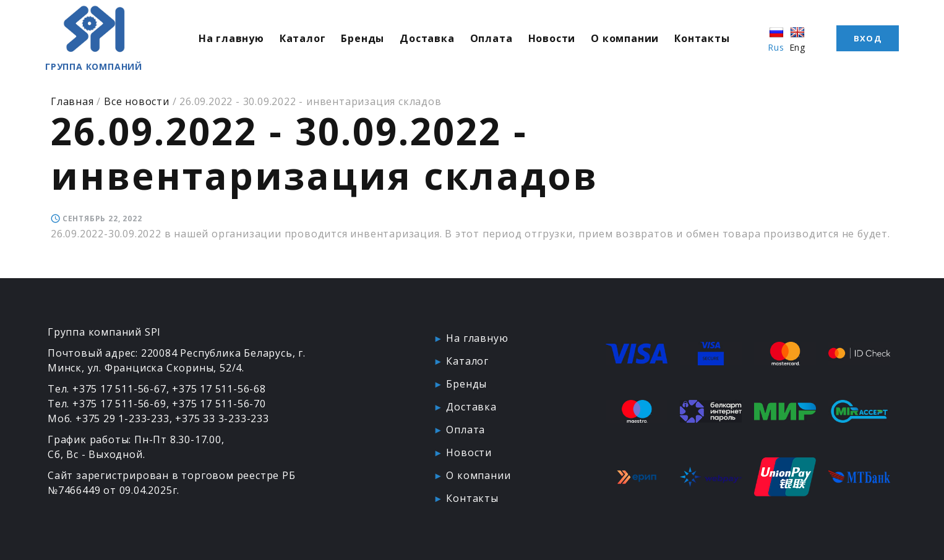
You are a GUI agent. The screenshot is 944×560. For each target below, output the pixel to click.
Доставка (440, 41)
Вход (868, 41)
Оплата (504, 41)
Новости (564, 41)
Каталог (315, 41)
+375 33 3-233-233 (222, 418)
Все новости (137, 101)
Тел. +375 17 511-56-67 (107, 389)
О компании (638, 41)
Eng (804, 42)
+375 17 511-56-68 (219, 389)
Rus (783, 42)
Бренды (375, 41)
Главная (72, 101)
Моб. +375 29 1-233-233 (109, 418)
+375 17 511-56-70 (219, 404)
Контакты (715, 41)
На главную (244, 41)
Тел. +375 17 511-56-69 (107, 404)
